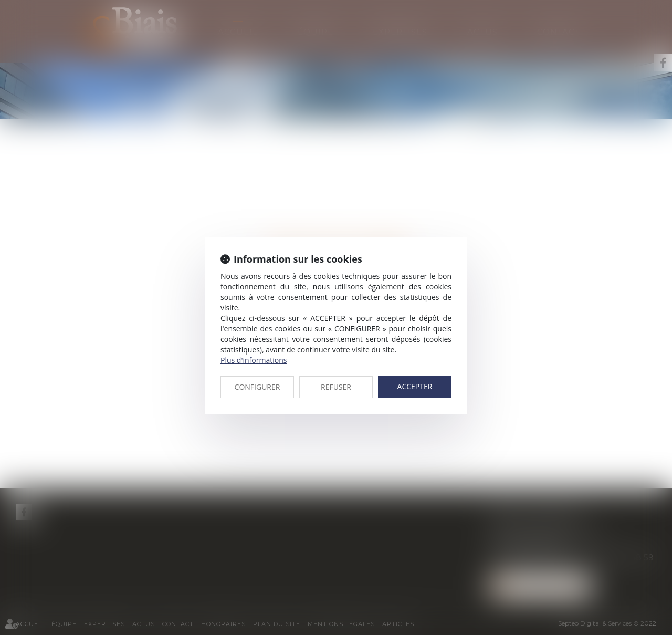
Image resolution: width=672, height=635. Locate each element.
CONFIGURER (258, 387)
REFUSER (336, 387)
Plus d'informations (254, 360)
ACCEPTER (415, 386)
